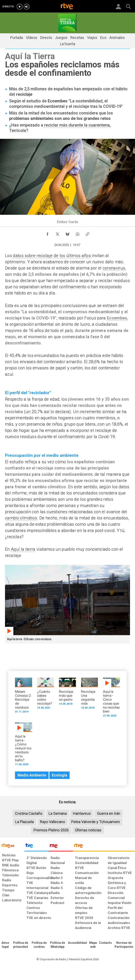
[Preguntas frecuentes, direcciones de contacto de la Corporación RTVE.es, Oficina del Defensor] (105, 943)
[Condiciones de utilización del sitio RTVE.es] (5, 945)
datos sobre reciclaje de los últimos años (51, 256)
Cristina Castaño (29, 813)
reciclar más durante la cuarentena (76, 125)
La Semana (58, 813)
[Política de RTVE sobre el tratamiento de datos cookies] (39, 945)
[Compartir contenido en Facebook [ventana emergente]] (47, 233)
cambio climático (21, 518)
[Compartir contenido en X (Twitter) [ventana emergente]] (57, 233)
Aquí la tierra (23, 549)
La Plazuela (24, 822)
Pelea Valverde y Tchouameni (96, 822)
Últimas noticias (88, 830)
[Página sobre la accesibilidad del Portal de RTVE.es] (77, 943)
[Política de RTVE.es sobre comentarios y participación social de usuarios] (124, 945)
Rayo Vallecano (52, 822)
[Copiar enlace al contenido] (87, 233)
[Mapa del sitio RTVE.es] (93, 945)
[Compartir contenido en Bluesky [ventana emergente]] (67, 233)
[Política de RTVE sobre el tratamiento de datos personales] (21, 945)
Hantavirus (82, 813)
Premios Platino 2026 (51, 830)
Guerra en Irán (109, 813)
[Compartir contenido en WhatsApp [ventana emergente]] (77, 233)
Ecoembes (117, 318)
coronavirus (114, 268)
